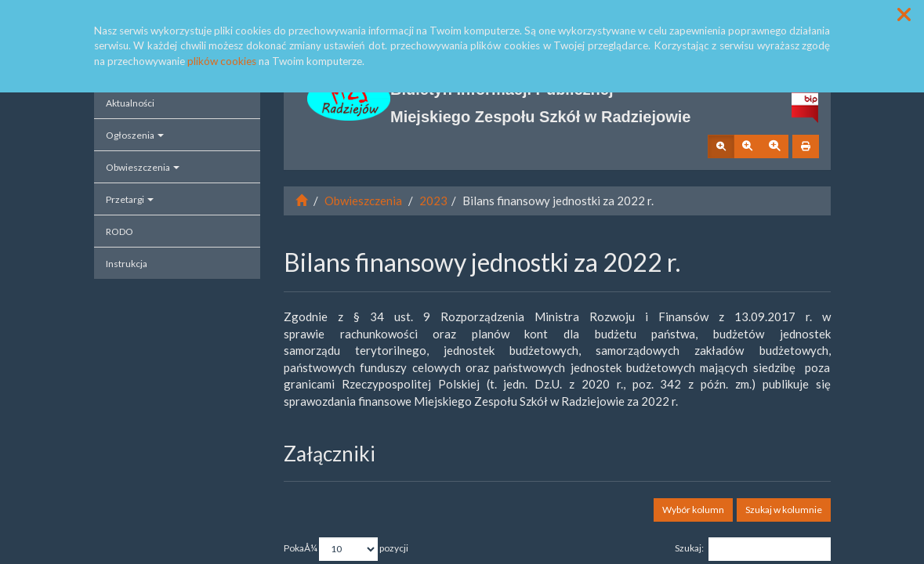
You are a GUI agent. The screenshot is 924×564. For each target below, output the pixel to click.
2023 (433, 201)
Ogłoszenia (135, 135)
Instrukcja (127, 264)
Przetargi (130, 199)
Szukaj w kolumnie (784, 510)
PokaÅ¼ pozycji (346, 549)
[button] (904, 14)
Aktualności (130, 103)
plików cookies (222, 61)
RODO (120, 231)
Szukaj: (753, 549)
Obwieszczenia (143, 167)
